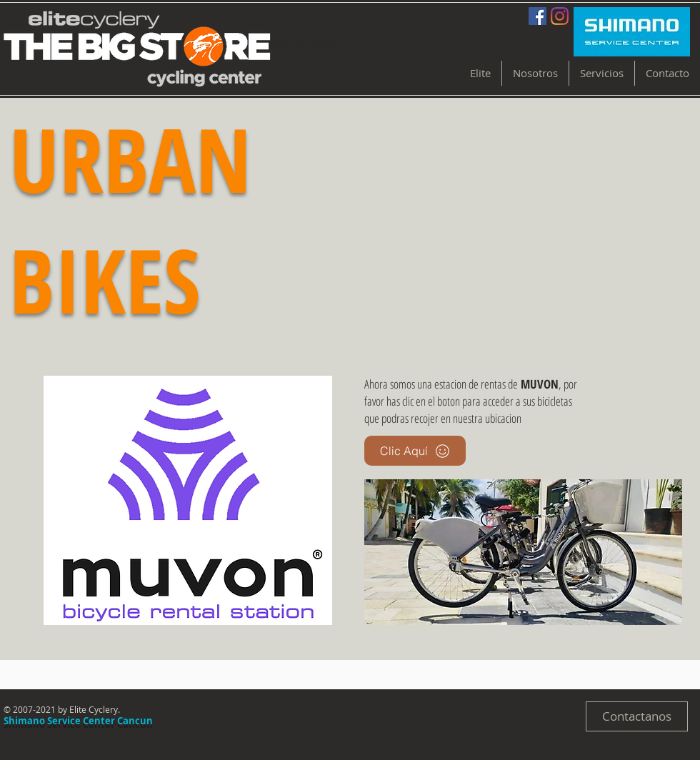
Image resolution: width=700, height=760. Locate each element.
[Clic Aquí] (415, 451)
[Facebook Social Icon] (537, 16)
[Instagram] (560, 16)
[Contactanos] (637, 716)
